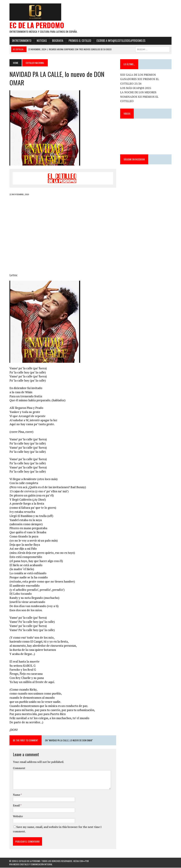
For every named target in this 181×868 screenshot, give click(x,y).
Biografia (57, 41)
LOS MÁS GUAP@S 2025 (136, 88)
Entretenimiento (21, 41)
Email (16, 806)
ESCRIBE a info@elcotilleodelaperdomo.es (121, 41)
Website (17, 817)
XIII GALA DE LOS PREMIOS (138, 75)
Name (16, 795)
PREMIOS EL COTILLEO (80, 41)
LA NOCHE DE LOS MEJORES (138, 93)
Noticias (41, 41)
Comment (19, 768)
